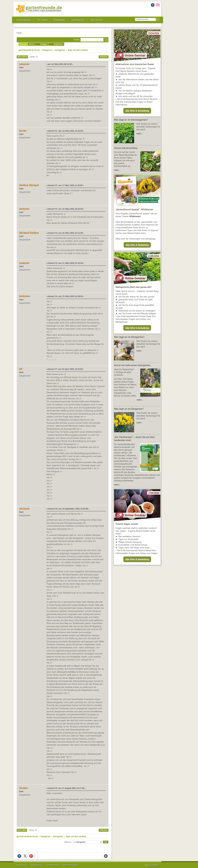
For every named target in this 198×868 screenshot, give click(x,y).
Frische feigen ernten (127, 524)
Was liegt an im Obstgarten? (129, 337)
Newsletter (97, 20)
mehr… (140, 133)
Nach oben (22, 830)
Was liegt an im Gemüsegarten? (131, 120)
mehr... (117, 485)
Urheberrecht (53, 865)
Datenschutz (37, 865)
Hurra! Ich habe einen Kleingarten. (132, 365)
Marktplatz (60, 20)
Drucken (104, 57)
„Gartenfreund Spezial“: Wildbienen (134, 209)
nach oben (153, 865)
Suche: (77, 40)
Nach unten (22, 57)
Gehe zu (68, 842)
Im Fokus (42, 20)
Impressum (22, 865)
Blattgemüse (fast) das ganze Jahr (134, 287)
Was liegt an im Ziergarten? (129, 409)
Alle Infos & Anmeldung (137, 111)
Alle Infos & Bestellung (137, 245)
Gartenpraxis (24, 20)
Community (78, 20)
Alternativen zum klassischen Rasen (135, 64)
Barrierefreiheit (71, 865)
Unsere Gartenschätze (126, 148)
